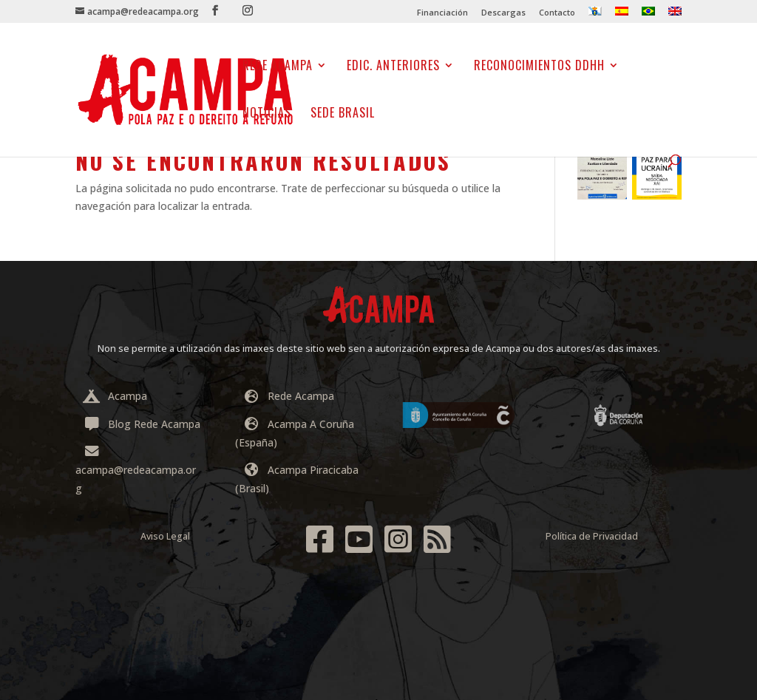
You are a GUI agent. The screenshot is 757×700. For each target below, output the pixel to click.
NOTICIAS (267, 114)
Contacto (557, 13)
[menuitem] (595, 15)
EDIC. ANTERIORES (393, 67)
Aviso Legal (165, 536)
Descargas (503, 13)
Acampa (115, 396)
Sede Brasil (343, 114)
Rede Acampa (278, 67)
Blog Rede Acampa (141, 424)
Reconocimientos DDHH (539, 67)
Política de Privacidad (592, 536)
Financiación (442, 13)
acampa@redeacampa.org (136, 470)
